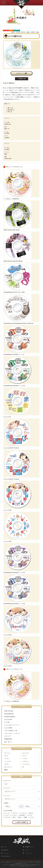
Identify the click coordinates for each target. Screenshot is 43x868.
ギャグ (6, 760)
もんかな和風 (8, 735)
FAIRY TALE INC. (9, 718)
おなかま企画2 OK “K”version (11, 448)
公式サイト (21, 73)
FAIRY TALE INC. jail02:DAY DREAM (13, 261)
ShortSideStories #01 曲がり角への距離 (14, 292)
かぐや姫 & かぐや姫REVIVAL (11, 199)
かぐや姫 (7, 729)
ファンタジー (26, 769)
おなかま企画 (7, 417)
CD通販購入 (21, 79)
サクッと (16, 822)
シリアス (25, 763)
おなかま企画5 (7, 635)
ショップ (6, 853)
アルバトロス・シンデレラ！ (13, 741)
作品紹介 (6, 850)
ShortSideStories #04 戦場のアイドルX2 (14, 386)
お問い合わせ (7, 856)
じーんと (14, 825)
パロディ (7, 769)
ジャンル (7, 805)
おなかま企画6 (7, 666)
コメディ (7, 763)
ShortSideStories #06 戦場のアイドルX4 (14, 604)
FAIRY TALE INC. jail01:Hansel (12, 230)
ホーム (5, 847)
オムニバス (26, 758)
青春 (25, 827)
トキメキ (24, 822)
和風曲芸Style (8, 746)
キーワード (8, 790)
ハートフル (7, 766)
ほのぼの (22, 825)
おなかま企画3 (7, 510)
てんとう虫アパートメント (12, 732)
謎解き (6, 774)
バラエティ (26, 766)
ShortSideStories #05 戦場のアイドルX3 (14, 573)
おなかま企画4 (7, 541)
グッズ (24, 760)
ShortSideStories (9, 721)
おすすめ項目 (8, 820)
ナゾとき (8, 827)
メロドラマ (7, 743)
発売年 (7, 812)
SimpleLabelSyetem (10, 724)
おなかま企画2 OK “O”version (11, 479)
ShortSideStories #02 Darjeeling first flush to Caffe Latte (18, 323)
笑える (31, 822)
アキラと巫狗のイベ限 (11, 738)
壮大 (14, 827)
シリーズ (7, 797)
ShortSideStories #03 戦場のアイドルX (14, 354)
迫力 (20, 827)
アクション (7, 758)
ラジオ (32, 827)
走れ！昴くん (8, 749)
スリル (30, 825)
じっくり (8, 822)
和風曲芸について (30, 847)
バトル (7, 825)
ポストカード (8, 772)
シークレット (28, 853)
